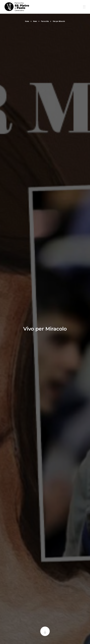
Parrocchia (45, 21)
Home (27, 21)
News (35, 21)
